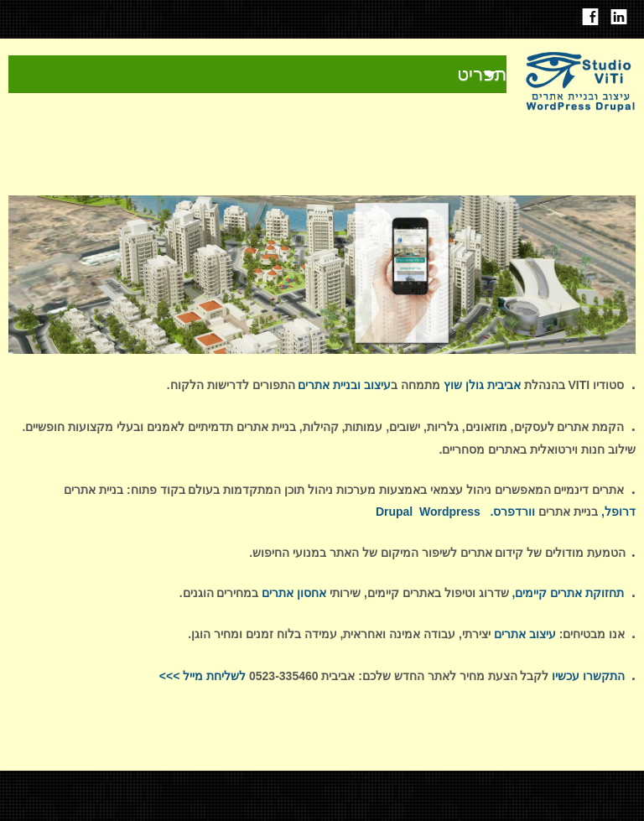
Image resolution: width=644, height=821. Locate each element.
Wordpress (450, 512)
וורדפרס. (513, 512)
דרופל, (618, 512)
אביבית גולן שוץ (482, 385)
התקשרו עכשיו (587, 676)
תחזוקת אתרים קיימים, (568, 593)
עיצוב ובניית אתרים (343, 385)
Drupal (394, 512)
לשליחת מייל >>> (203, 676)
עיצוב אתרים (523, 634)
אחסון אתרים (294, 593)
